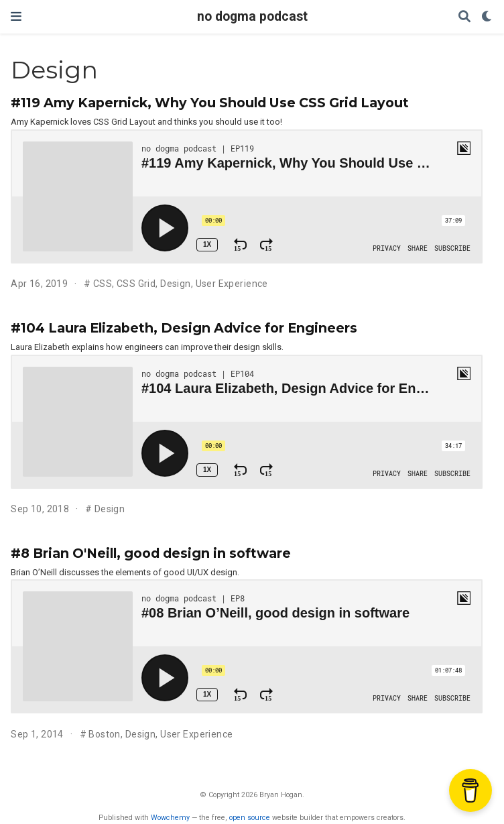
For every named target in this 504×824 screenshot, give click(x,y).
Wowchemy (170, 818)
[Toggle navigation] (16, 16)
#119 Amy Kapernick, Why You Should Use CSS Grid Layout (210, 103)
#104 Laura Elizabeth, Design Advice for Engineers (184, 328)
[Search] (464, 17)
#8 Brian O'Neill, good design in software (151, 553)
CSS (103, 284)
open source (250, 818)
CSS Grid (136, 284)
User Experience (232, 284)
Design (176, 284)
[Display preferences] (487, 17)
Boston (105, 734)
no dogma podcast (252, 16)
